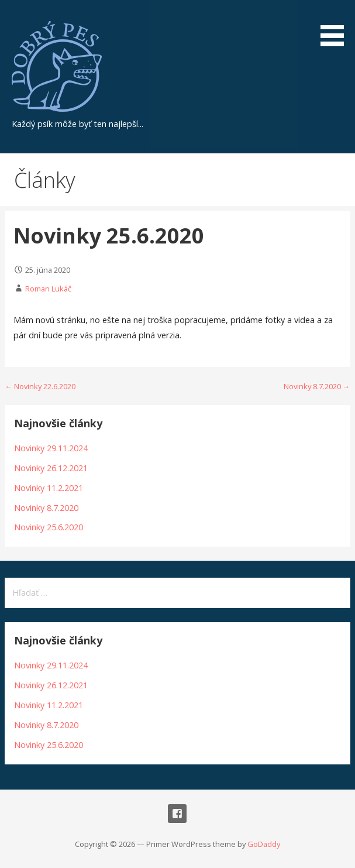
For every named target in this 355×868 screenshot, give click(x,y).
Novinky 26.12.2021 (51, 468)
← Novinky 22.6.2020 (40, 386)
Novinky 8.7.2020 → (317, 386)
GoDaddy (264, 844)
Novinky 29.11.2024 (51, 448)
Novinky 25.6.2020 (49, 527)
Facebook (177, 814)
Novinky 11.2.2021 (49, 488)
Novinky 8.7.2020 (46, 508)
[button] (336, 25)
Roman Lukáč (48, 289)
